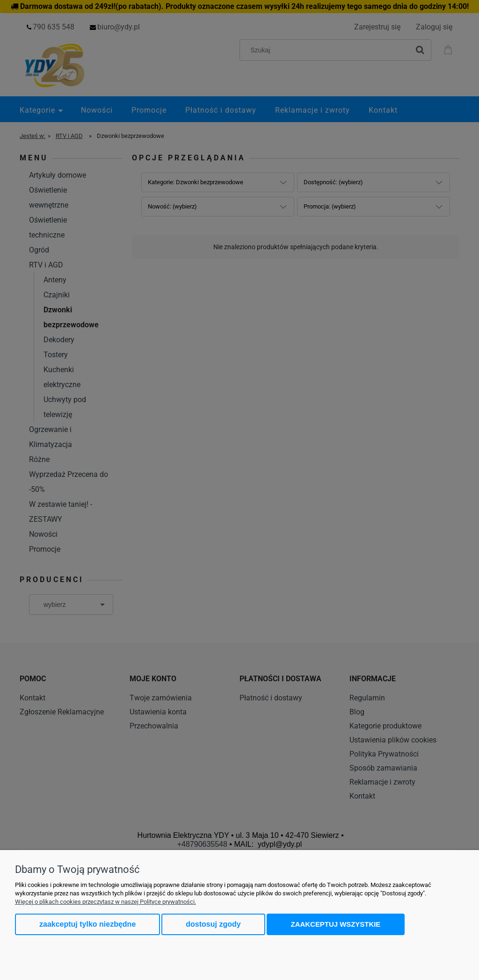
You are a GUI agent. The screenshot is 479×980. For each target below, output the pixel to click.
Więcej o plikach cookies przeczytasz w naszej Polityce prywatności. (105, 902)
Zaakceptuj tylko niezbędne (87, 924)
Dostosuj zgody (213, 924)
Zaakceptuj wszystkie (336, 924)
